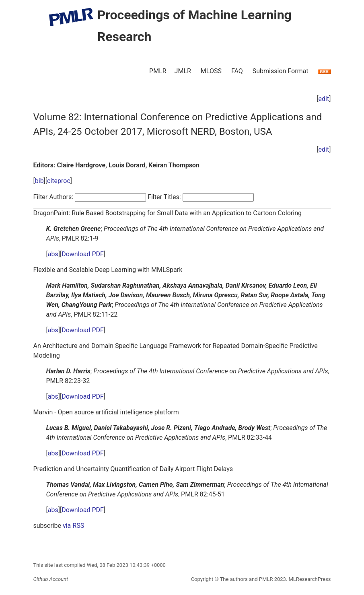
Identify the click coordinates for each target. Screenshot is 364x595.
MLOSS (211, 71)
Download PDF (83, 254)
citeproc (59, 181)
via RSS (73, 526)
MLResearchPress (309, 579)
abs (53, 254)
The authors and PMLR (247, 579)
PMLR (158, 71)
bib (39, 181)
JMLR (183, 71)
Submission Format (281, 71)
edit (324, 99)
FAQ (237, 71)
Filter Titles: (164, 197)
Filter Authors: (53, 197)
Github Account (51, 579)
